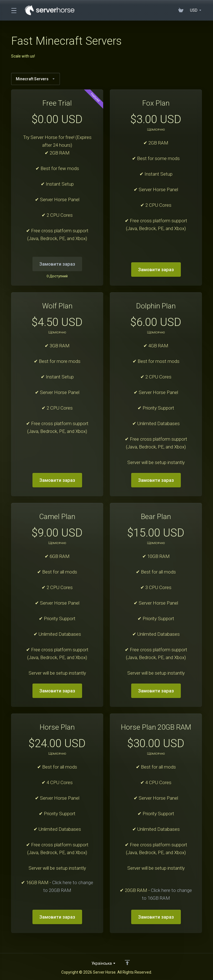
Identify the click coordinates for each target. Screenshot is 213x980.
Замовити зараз (156, 270)
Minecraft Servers (35, 79)
